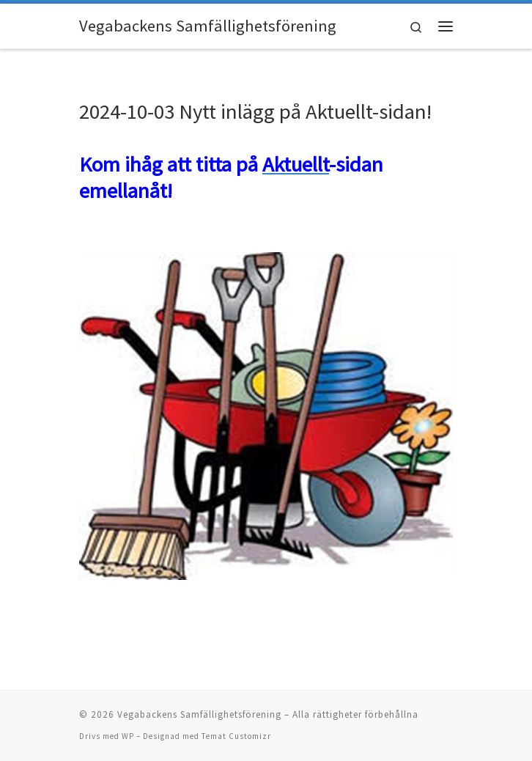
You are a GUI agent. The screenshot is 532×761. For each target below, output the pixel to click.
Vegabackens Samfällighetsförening (199, 714)
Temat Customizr (236, 736)
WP (128, 736)
